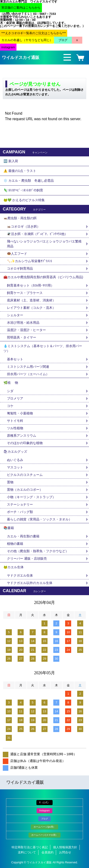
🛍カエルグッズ (15, 452)
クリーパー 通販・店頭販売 (27, 558)
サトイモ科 (15, 421)
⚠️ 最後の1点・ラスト (20, 171)
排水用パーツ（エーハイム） (28, 374)
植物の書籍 (17, 544)
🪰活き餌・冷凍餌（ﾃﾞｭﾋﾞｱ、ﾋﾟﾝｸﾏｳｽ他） (37, 234)
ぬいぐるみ (15, 460)
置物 (10, 482)
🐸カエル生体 (14, 567)
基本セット (17, 359)
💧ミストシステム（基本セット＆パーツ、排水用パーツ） (43, 348)
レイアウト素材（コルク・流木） (31, 308)
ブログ (44, 819)
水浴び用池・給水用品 (25, 323)
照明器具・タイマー (22, 337)
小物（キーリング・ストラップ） (31, 497)
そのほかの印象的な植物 (25, 443)
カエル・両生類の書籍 (23, 536)
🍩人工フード (17, 254)
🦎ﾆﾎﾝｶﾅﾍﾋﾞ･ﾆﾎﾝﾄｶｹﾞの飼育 (23, 190)
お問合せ (65, 852)
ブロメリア (17, 398)
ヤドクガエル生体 (20, 575)
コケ (12, 406)
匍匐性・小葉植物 (20, 413)
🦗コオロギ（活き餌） (24, 226)
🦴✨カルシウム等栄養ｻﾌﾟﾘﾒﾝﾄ (30, 261)
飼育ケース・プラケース (25, 293)
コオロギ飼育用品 (20, 268)
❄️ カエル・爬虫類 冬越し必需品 (29, 181)
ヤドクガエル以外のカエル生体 (30, 583)
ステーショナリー (20, 504)
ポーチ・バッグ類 (20, 512)
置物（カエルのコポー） (25, 490)
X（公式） (45, 802)
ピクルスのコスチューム (25, 475)
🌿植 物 (11, 383)
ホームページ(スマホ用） (44, 835)
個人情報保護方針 (65, 847)
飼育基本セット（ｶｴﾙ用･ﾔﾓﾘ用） (30, 285)
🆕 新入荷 (11, 161)
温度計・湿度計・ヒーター (26, 330)
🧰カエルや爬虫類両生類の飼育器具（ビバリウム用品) (43, 277)
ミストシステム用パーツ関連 (30, 367)
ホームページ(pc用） (44, 827)
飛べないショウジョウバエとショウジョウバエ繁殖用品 (44, 244)
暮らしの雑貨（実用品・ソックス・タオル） (39, 519)
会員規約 (48, 852)
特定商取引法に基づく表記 (30, 847)
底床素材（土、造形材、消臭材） (31, 300)
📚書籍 (9, 528)
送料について (27, 852)
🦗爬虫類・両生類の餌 (20, 218)
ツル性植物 (15, 428)
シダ (12, 391)
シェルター (17, 315)
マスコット (15, 467)
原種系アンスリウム (22, 436)
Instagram (44, 811)
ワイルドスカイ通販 (21, 58)
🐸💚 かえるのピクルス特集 (24, 200)
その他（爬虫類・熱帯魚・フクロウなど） (38, 551)
